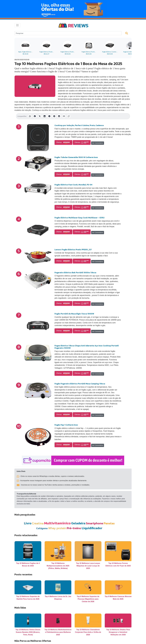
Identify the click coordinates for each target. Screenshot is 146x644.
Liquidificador (92, 528)
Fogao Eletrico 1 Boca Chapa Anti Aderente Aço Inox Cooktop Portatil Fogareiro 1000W (87, 347)
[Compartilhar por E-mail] (64, 116)
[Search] (68, 33)
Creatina (38, 523)
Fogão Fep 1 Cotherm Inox (66, 425)
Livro (28, 523)
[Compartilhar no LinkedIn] (45, 116)
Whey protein (57, 528)
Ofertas (63, 143)
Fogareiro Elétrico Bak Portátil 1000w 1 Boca (75, 272)
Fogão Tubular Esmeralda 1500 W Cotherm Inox (76, 157)
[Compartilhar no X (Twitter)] (40, 116)
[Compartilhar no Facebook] (35, 116)
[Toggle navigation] (17, 25)
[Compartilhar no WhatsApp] (30, 116)
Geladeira (78, 523)
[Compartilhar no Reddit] (59, 116)
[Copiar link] (69, 116)
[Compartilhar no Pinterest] (54, 116)
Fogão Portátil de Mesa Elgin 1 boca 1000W (74, 314)
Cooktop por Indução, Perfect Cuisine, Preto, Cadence (79, 125)
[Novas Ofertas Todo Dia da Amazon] (73, 9)
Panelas (109, 523)
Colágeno (42, 528)
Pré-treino (74, 528)
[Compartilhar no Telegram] (49, 116)
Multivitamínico (57, 523)
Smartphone (95, 523)
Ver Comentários (98, 143)
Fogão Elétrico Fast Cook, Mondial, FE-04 (73, 185)
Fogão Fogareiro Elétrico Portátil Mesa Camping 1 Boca (80, 384)
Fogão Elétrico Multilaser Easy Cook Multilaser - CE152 (79, 218)
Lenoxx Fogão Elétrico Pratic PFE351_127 (73, 250)
